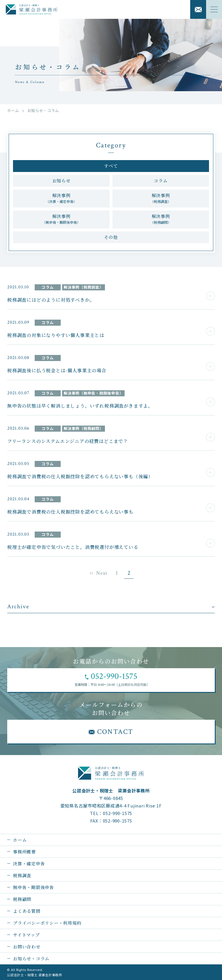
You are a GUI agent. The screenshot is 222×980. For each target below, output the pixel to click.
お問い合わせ (27, 947)
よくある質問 (27, 911)
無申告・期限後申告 (34, 887)
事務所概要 (24, 852)
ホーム (13, 110)
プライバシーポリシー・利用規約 (47, 923)
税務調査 (22, 875)
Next (102, 573)
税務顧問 (22, 899)
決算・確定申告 (29, 863)
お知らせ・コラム (31, 958)
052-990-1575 (118, 813)
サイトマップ (26, 935)
